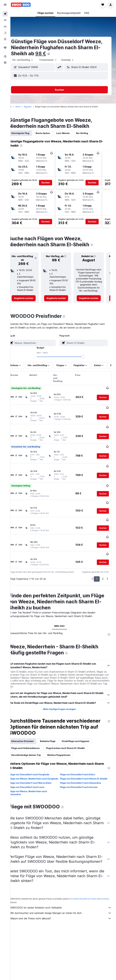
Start (17, 107)
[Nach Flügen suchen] (5, 14)
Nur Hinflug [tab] (90, 133)
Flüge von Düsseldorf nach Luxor (34, 760)
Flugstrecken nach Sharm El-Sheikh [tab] (73, 718)
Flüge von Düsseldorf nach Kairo (81, 744)
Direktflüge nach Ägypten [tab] (83, 711)
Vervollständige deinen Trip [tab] (34, 725)
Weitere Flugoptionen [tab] (66, 725)
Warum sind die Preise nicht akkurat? (65, 898)
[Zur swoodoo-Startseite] (21, 5)
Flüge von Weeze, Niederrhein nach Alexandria (36, 765)
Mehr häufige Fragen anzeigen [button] (63, 679)
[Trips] (5, 48)
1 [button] (97, 548)
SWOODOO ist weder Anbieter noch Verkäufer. (65, 887)
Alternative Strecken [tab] (30, 711)
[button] (5, 5)
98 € (71, 54)
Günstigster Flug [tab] (28, 133)
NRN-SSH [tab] (63, 595)
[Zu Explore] (5, 39)
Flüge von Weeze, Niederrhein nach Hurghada (36, 750)
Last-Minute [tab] (70, 133)
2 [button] (103, 548)
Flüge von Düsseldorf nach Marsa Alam (38, 755)
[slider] (112, 357)
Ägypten (35, 107)
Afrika (25, 107)
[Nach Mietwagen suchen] (5, 26)
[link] (30, 298)
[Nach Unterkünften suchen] (5, 20)
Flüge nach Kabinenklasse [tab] (33, 718)
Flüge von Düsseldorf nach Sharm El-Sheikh (84, 750)
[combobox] (30, 60)
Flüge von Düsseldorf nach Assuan (83, 760)
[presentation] (79, 54)
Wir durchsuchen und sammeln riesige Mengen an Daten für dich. (65, 893)
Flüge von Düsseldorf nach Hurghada (37, 744)
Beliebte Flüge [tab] (55, 711)
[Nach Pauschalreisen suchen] (5, 33)
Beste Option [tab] (50, 133)
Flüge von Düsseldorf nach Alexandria (84, 755)
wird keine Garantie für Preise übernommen (38, 879)
